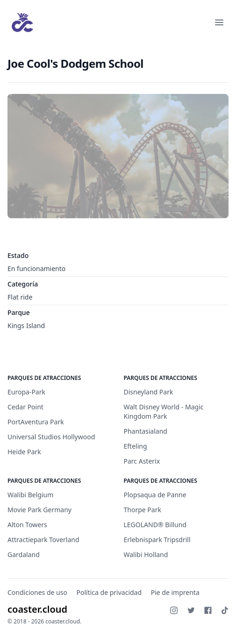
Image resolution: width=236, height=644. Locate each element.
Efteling (136, 446)
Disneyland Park (149, 392)
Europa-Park (26, 392)
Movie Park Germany (39, 510)
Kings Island (26, 326)
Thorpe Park (143, 510)
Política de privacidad (109, 592)
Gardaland (24, 555)
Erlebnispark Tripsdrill (157, 540)
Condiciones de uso (37, 592)
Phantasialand (146, 431)
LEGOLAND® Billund (155, 525)
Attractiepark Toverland (43, 540)
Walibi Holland (146, 555)
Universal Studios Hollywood (51, 437)
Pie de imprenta (175, 592)
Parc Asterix (142, 461)
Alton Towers (27, 525)
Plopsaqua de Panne (155, 495)
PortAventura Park (36, 422)
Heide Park (24, 452)
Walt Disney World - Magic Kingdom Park (164, 411)
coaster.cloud (37, 609)
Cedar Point (25, 407)
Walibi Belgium (30, 495)
